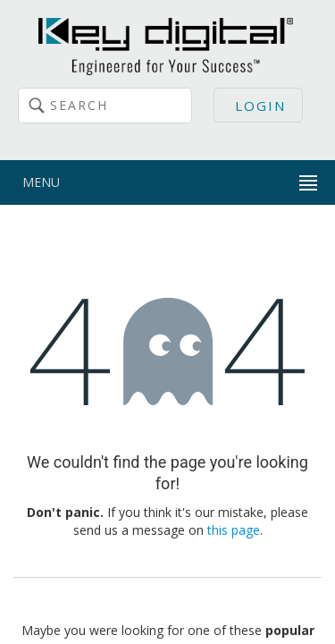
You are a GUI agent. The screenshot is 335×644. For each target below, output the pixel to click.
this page (234, 530)
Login (260, 106)
